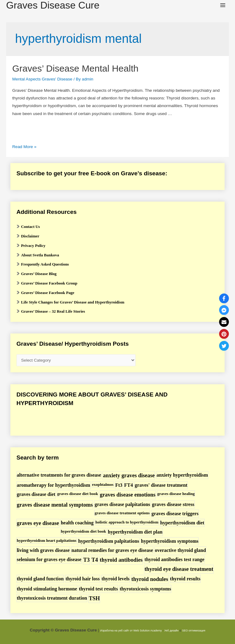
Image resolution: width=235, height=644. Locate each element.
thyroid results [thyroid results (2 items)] (185, 579)
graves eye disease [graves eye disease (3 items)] (38, 523)
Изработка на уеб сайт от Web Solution (125, 631)
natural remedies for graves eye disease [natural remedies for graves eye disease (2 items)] (112, 550)
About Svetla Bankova (40, 255)
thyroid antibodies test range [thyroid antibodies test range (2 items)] (174, 559)
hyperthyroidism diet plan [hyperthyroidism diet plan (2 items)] (135, 532)
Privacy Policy (33, 246)
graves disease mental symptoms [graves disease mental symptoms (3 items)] (55, 505)
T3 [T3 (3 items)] (86, 560)
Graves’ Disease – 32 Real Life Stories (53, 311)
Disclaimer (30, 236)
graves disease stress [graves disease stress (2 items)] (173, 504)
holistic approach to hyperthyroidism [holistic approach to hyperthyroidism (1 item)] (127, 522)
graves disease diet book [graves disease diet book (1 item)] (78, 494)
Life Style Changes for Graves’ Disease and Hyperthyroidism (73, 302)
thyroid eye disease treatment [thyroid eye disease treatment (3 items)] (179, 569)
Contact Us (31, 227)
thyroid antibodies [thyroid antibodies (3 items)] (121, 560)
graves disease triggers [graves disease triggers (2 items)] (175, 514)
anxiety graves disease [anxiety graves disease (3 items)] (129, 475)
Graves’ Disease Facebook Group (49, 283)
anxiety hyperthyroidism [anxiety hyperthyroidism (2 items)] (182, 475)
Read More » (24, 147)
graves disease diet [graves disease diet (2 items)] (36, 494)
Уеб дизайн (172, 631)
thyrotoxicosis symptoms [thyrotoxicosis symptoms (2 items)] (145, 589)
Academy (156, 631)
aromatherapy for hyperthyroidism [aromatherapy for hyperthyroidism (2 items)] (54, 485)
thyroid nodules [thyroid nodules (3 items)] (150, 579)
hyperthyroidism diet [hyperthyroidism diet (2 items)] (182, 523)
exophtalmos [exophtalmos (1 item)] (103, 484)
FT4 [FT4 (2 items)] (129, 485)
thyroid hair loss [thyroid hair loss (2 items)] (82, 579)
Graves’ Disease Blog (39, 274)
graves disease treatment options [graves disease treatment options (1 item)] (122, 513)
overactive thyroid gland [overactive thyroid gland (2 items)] (180, 550)
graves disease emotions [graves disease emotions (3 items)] (128, 495)
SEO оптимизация (194, 631)
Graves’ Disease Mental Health (75, 68)
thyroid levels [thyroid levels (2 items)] (116, 579)
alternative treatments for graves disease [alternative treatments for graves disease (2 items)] (59, 475)
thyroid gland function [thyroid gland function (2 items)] (40, 579)
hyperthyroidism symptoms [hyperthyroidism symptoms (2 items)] (170, 541)
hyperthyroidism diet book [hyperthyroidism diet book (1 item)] (84, 531)
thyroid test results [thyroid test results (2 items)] (98, 589)
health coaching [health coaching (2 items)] (77, 523)
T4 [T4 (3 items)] (95, 560)
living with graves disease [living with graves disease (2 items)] (43, 550)
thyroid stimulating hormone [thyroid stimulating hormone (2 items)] (47, 589)
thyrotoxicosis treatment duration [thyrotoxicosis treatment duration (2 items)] (52, 598)
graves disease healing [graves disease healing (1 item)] (176, 494)
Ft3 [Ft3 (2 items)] (119, 485)
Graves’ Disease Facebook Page (48, 293)
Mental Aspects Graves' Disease (42, 79)
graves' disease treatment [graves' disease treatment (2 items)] (161, 485)
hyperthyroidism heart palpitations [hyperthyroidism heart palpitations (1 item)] (47, 540)
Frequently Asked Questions (45, 264)
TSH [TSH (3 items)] (94, 598)
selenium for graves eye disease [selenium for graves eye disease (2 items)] (49, 559)
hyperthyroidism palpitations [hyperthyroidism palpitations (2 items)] (108, 541)
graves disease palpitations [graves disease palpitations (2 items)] (122, 504)
